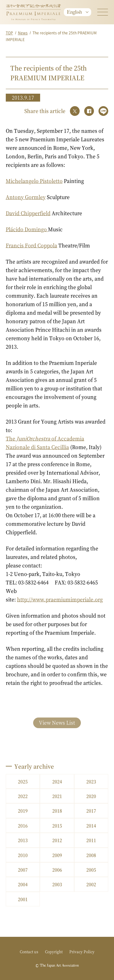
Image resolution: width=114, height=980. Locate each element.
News (23, 33)
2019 (23, 811)
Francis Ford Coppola (31, 245)
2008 (91, 855)
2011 (91, 840)
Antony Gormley (26, 197)
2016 (23, 825)
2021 (57, 796)
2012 (57, 840)
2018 (57, 811)
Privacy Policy (82, 952)
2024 (57, 781)
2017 (91, 811)
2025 (23, 781)
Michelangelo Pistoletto (34, 181)
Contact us (29, 952)
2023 (91, 781)
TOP (9, 33)
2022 (23, 796)
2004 (23, 884)
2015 (57, 825)
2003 (57, 884)
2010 (23, 855)
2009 (57, 855)
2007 (23, 870)
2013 (23, 840)
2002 (91, 884)
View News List (57, 723)
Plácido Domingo (27, 229)
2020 (91, 796)
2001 (23, 899)
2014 (91, 825)
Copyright (54, 952)
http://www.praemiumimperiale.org (60, 599)
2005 (91, 870)
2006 (57, 870)
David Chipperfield (28, 213)
